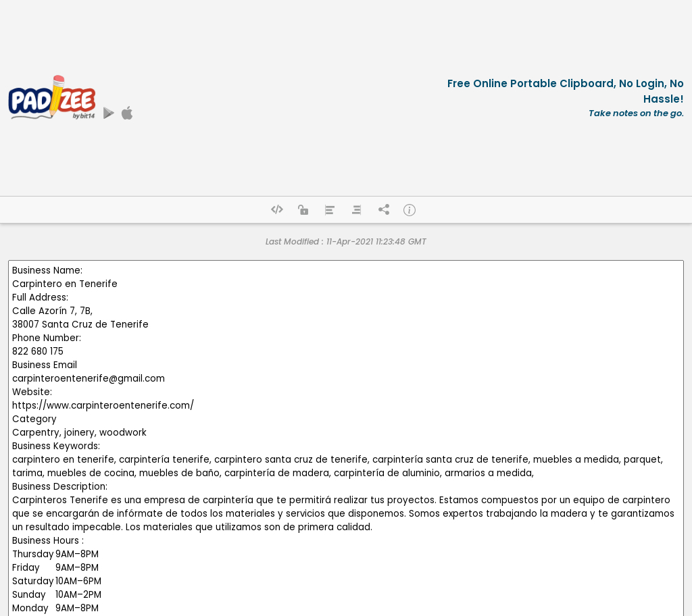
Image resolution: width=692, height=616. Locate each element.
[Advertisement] (277, 98)
